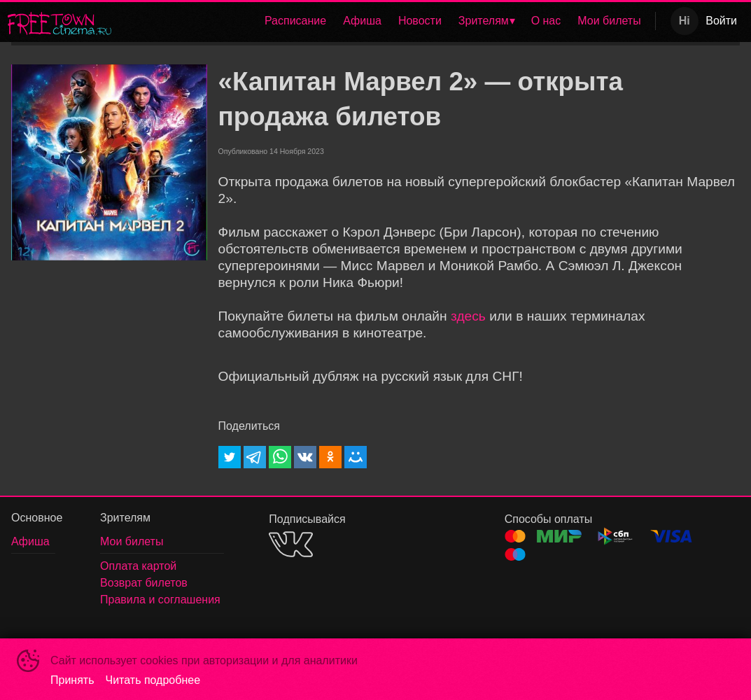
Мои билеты (609, 21)
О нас (546, 21)
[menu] (386, 21)
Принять (72, 680)
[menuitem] (295, 21)
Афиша (362, 21)
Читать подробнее (153, 680)
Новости (420, 21)
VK (291, 544)
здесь (468, 316)
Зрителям (484, 21)
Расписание (295, 21)
